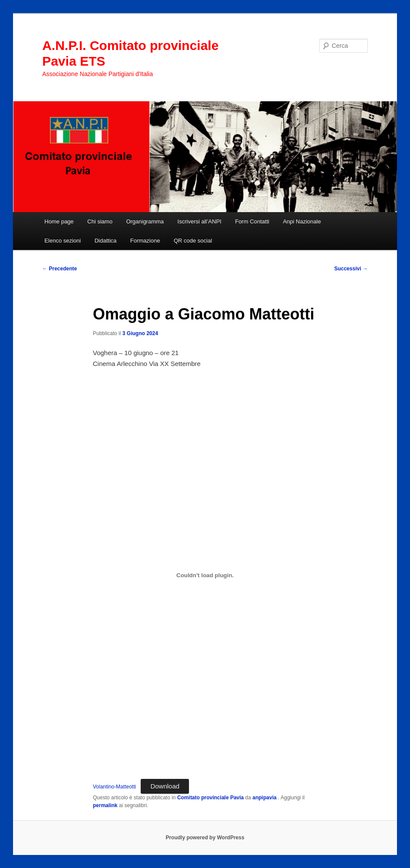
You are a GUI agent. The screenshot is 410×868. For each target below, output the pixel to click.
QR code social (193, 241)
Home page (59, 221)
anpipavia (265, 798)
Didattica (106, 241)
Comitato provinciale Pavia (210, 798)
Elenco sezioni (63, 241)
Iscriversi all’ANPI (200, 221)
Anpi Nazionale (302, 221)
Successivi (351, 269)
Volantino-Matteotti (114, 787)
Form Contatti (252, 221)
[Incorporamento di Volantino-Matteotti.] (205, 575)
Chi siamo (100, 221)
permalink (105, 805)
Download (165, 786)
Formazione (145, 241)
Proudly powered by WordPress (205, 838)
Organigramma (145, 221)
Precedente (60, 269)
